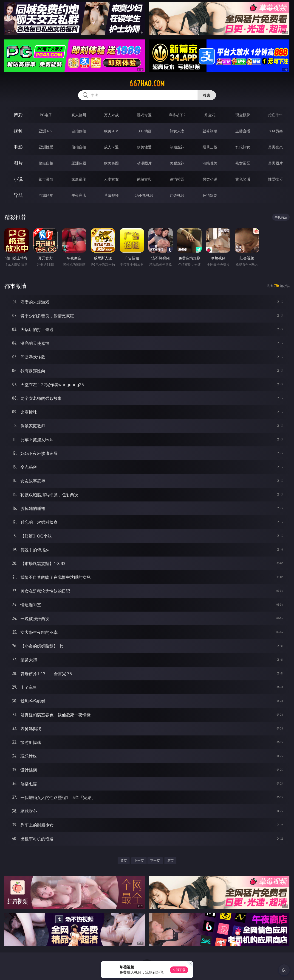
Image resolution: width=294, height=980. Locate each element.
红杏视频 (177, 195)
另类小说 (210, 179)
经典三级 (210, 147)
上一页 (139, 861)
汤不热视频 (144, 195)
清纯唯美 (210, 163)
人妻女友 (111, 179)
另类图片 (275, 163)
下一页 (155, 861)
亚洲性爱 (46, 147)
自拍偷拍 (79, 131)
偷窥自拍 (46, 163)
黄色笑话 (243, 179)
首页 (124, 861)
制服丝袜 (177, 147)
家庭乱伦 (79, 179)
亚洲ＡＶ (46, 131)
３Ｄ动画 (144, 131)
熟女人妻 (177, 131)
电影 (18, 147)
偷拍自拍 (79, 147)
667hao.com (147, 84)
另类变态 (275, 147)
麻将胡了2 (177, 115)
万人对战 (111, 115)
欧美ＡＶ (111, 131)
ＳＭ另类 (275, 131)
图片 (18, 163)
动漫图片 (144, 163)
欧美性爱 (144, 147)
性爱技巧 (275, 179)
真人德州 (79, 115)
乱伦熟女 (243, 147)
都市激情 (46, 179)
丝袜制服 (210, 131)
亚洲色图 (79, 163)
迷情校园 (177, 179)
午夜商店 (79, 195)
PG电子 (46, 115)
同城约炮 (46, 195)
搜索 (207, 95)
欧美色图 (111, 163)
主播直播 (243, 131)
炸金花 (210, 115)
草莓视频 (111, 195)
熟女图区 (243, 163)
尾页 (170, 861)
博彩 (18, 115)
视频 (18, 131)
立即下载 (179, 970)
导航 (18, 195)
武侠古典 (144, 179)
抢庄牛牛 (275, 115)
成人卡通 (111, 147)
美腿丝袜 (177, 163)
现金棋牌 (243, 115)
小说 (18, 179)
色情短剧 (210, 195)
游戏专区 (144, 115)
